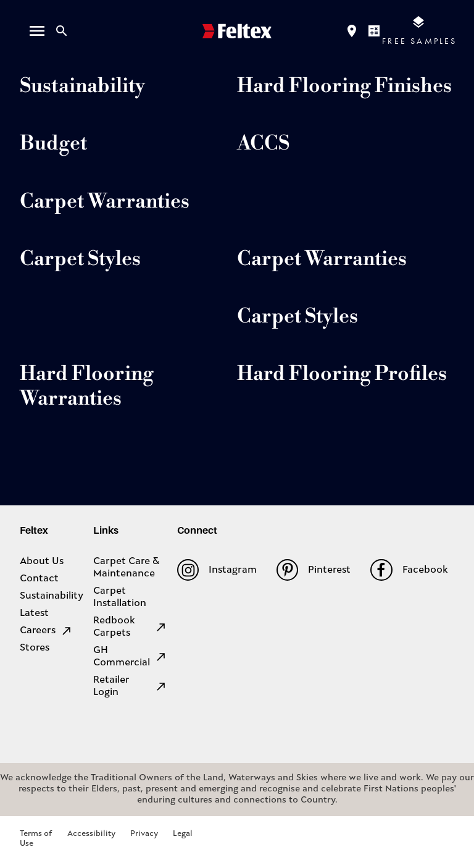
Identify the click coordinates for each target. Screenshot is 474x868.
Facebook (409, 570)
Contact (39, 579)
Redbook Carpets (130, 627)
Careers (46, 631)
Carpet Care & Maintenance (126, 568)
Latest (34, 613)
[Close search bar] (62, 31)
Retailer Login (130, 686)
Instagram (217, 570)
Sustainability (52, 596)
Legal (183, 834)
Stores (35, 648)
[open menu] (37, 31)
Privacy (144, 834)
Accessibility (91, 834)
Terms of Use (36, 839)
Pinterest (314, 570)
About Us (42, 562)
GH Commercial (130, 657)
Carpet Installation (120, 597)
